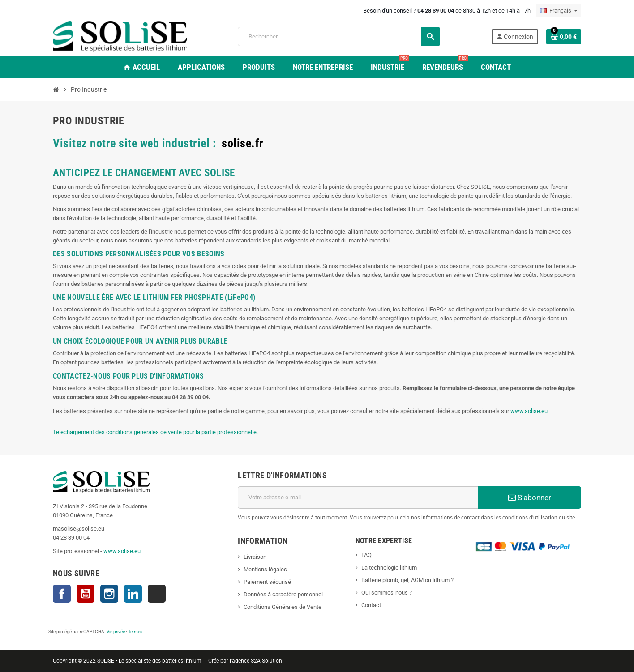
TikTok (157, 594)
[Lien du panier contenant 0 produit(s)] (564, 37)
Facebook (62, 594)
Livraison (255, 557)
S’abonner (530, 498)
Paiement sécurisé (267, 582)
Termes (135, 632)
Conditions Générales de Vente (283, 607)
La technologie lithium (389, 568)
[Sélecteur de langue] (559, 11)
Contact (371, 605)
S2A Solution (266, 661)
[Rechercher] (339, 36)
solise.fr (243, 143)
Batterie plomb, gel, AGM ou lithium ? (407, 580)
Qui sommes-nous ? (387, 593)
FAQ (366, 555)
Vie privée (116, 632)
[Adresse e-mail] (358, 498)
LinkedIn (133, 594)
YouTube (86, 594)
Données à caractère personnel (283, 594)
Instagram (109, 594)
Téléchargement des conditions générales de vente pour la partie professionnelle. (155, 432)
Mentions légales (265, 569)
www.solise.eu (529, 411)
